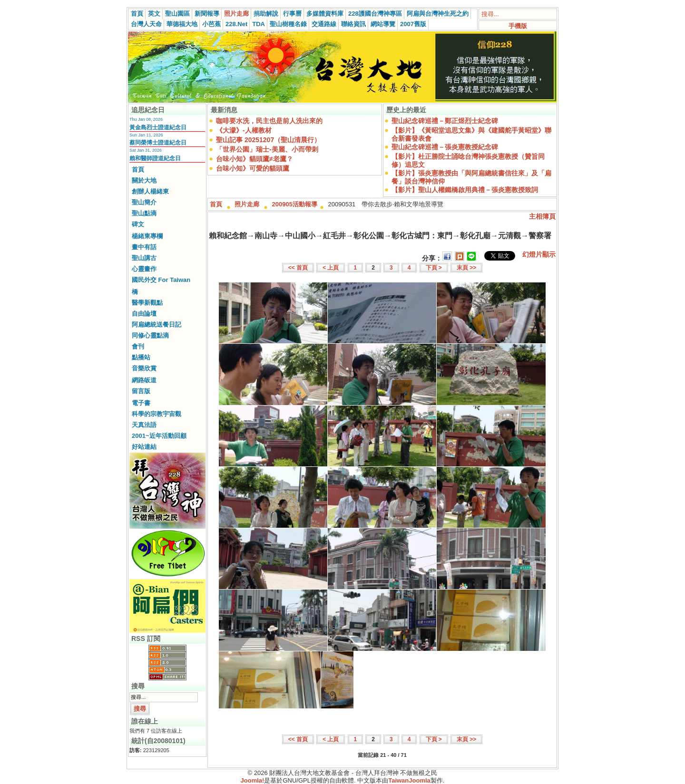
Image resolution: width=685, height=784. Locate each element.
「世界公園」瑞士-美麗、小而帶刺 (267, 149)
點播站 (141, 357)
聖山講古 (144, 258)
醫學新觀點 (147, 303)
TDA (259, 24)
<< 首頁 (298, 268)
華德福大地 (182, 24)
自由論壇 (144, 314)
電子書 (141, 403)
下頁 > (434, 268)
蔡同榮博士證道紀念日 (158, 143)
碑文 (138, 224)
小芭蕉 (211, 24)
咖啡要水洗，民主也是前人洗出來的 (269, 121)
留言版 (141, 391)
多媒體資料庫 (325, 14)
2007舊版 (413, 24)
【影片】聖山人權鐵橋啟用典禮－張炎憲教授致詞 (465, 190)
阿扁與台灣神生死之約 (438, 14)
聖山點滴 (144, 213)
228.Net (236, 24)
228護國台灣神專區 (375, 14)
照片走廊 (236, 14)
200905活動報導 (295, 204)
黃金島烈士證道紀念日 (158, 127)
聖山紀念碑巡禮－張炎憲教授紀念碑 (445, 147)
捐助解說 (266, 14)
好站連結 (144, 447)
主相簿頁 (542, 216)
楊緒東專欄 (147, 236)
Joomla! (253, 780)
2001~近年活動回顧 (159, 436)
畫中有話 (144, 247)
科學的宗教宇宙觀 (157, 414)
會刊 (138, 346)
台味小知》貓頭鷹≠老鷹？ (254, 159)
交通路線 (324, 24)
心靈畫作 (144, 269)
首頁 (137, 14)
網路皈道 (144, 380)
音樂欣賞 (144, 368)
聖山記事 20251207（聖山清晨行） (268, 140)
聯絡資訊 (353, 24)
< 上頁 (331, 268)
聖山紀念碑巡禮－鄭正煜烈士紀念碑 (445, 121)
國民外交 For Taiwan (161, 280)
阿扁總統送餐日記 (157, 324)
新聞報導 (207, 14)
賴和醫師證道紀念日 (155, 158)
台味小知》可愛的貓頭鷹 (253, 168)
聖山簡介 (144, 202)
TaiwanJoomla (409, 780)
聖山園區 (177, 14)
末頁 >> (466, 268)
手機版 (518, 26)
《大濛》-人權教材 (244, 130)
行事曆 (292, 14)
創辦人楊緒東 (150, 191)
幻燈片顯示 (539, 254)
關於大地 (144, 180)
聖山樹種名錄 (288, 24)
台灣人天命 (146, 24)
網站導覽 (383, 24)
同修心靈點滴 (150, 335)
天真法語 (144, 425)
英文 (154, 14)
